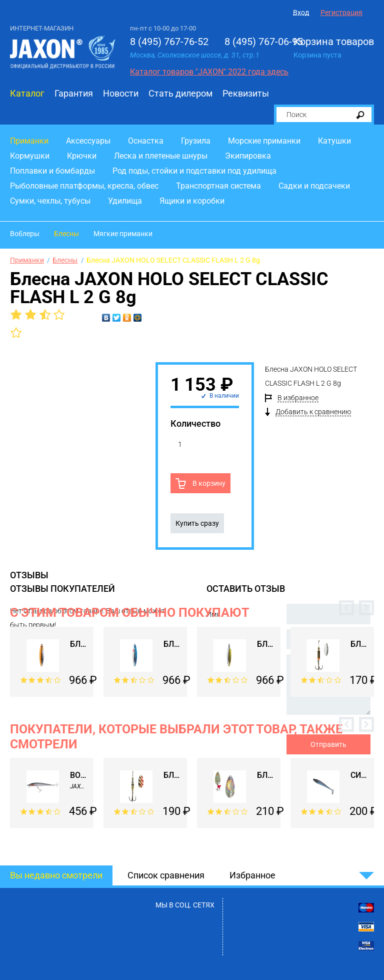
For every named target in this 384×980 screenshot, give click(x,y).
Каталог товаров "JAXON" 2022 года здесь (209, 72)
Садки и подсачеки (314, 186)
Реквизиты (246, 93)
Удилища (125, 201)
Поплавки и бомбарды (52, 171)
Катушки (334, 141)
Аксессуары (88, 141)
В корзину (208, 483)
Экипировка (248, 156)
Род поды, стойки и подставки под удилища (194, 171)
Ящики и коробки (192, 201)
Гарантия (74, 93)
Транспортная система (218, 186)
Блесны (66, 234)
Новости (121, 93)
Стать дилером (180, 93)
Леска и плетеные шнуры (161, 156)
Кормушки (30, 156)
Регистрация (341, 13)
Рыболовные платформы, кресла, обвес (84, 186)
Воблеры (25, 234)
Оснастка (146, 141)
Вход (301, 13)
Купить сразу (197, 523)
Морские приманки (264, 141)
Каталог (27, 93)
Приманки (29, 141)
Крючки (82, 156)
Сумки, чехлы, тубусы (50, 201)
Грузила (196, 141)
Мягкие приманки (123, 234)
